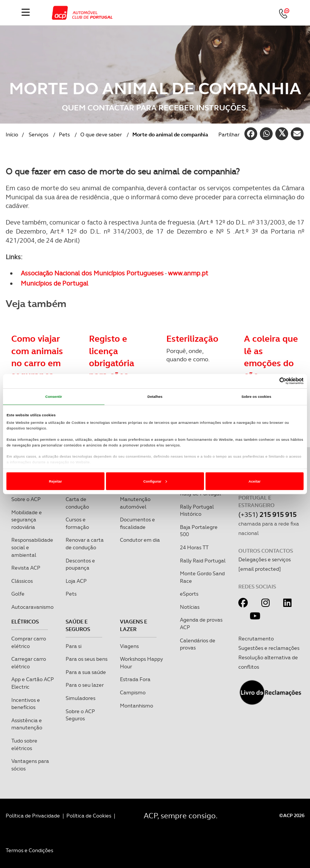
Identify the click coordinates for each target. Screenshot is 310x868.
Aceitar (255, 481)
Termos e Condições (29, 850)
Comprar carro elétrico (29, 642)
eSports (189, 594)
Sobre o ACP (26, 499)
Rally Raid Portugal (203, 561)
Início (12, 134)
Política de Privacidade (33, 816)
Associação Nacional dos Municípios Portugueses (92, 273)
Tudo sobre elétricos (24, 744)
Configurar (155, 481)
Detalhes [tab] (155, 397)
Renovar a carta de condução (85, 544)
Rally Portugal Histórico (197, 510)
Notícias (190, 607)
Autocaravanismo (32, 607)
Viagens (129, 646)
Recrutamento (256, 639)
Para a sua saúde (86, 672)
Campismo (133, 692)
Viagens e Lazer (134, 625)
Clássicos (22, 581)
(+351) (267, 514)
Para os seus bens (87, 659)
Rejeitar (55, 481)
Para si (74, 646)
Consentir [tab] (54, 397)
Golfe (18, 594)
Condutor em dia (140, 540)
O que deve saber (101, 134)
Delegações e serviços (265, 559)
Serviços (38, 134)
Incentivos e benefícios (26, 704)
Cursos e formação (77, 523)
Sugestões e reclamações (269, 648)
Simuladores (81, 698)
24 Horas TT (194, 547)
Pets (64, 134)
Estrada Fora (135, 679)
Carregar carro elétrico (29, 663)
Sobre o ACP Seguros (80, 715)
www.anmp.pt (188, 273)
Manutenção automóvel (135, 503)
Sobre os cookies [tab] (256, 397)
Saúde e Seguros (78, 625)
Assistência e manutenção (27, 724)
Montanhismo (137, 706)
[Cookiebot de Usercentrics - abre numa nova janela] (271, 381)
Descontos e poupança (80, 564)
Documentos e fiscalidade (137, 523)
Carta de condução (77, 503)
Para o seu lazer (85, 685)
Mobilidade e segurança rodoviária (27, 520)
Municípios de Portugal (54, 283)
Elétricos (25, 622)
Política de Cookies (89, 816)
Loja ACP (76, 581)
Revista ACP (26, 568)
